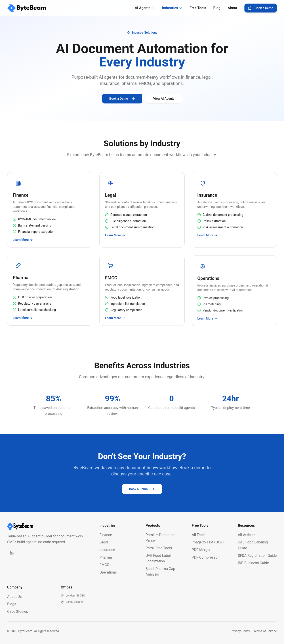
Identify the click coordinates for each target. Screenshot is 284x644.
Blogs (12, 604)
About (232, 8)
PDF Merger (201, 550)
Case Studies (18, 612)
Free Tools (198, 8)
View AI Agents (164, 99)
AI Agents (145, 8)
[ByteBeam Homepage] (50, 526)
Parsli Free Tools (159, 548)
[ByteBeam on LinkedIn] (12, 553)
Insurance (107, 550)
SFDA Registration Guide (257, 556)
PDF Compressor (205, 557)
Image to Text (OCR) (208, 542)
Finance (106, 535)
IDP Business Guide (253, 563)
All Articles (247, 535)
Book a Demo (261, 8)
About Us (14, 597)
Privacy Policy (240, 631)
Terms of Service (265, 631)
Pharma (106, 557)
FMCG (104, 565)
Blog (217, 8)
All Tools (199, 535)
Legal (104, 542)
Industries (172, 8)
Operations (108, 572)
